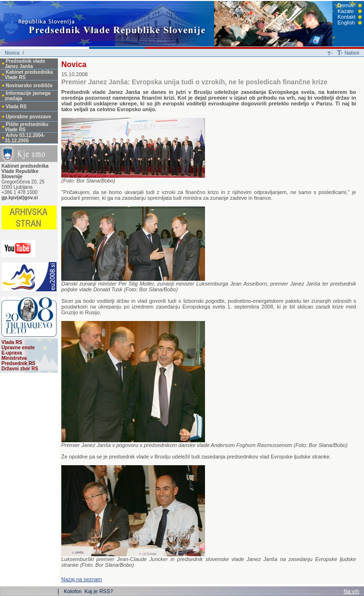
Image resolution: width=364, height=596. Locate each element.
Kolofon (73, 591)
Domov (346, 5)
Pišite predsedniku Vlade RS (27, 127)
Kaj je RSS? (99, 591)
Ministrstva (14, 358)
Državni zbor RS (20, 369)
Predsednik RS (18, 363)
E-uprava (12, 353)
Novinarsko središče (29, 86)
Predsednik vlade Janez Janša (25, 64)
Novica (12, 53)
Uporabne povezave (28, 117)
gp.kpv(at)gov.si (20, 198)
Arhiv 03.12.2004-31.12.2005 (25, 138)
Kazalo (346, 11)
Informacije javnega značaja (28, 96)
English (346, 23)
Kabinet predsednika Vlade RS (29, 75)
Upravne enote (18, 348)
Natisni (352, 53)
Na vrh (352, 591)
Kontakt (347, 17)
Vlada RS (16, 107)
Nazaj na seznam (82, 579)
